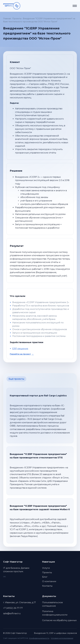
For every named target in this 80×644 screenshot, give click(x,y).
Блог (45, 577)
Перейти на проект (20, 354)
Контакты (47, 586)
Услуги (46, 568)
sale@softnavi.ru (12, 613)
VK (4, 577)
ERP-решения (20, 349)
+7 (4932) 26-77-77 (13, 608)
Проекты (17, 19)
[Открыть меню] (75, 6)
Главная (7, 19)
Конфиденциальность (39, 638)
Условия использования (62, 638)
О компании (49, 581)
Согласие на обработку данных (59, 620)
